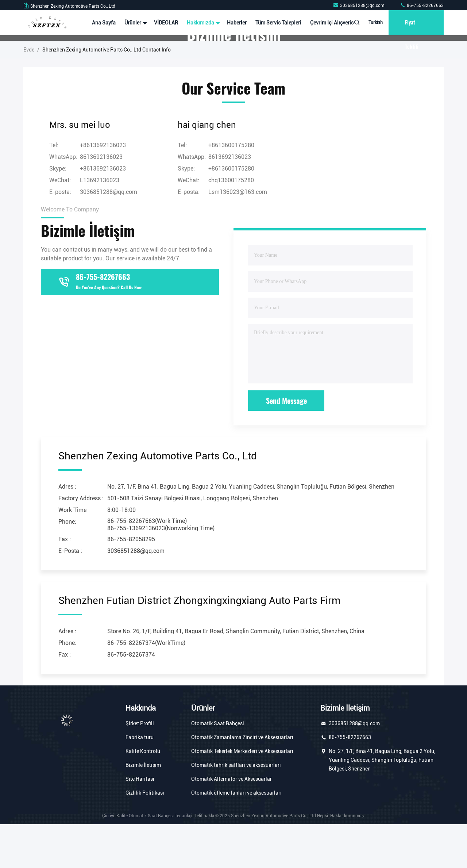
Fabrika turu (140, 781)
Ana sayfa (102, 23)
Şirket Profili (140, 767)
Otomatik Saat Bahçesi (218, 767)
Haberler (235, 23)
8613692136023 (101, 201)
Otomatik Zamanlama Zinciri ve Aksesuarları (242, 781)
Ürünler (133, 23)
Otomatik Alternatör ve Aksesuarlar (231, 823)
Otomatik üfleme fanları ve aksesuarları (236, 837)
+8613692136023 (103, 212)
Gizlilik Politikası (145, 837)
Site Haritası (140, 823)
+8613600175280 (231, 212)
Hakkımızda (201, 23)
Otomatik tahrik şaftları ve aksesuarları (236, 809)
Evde (29, 93)
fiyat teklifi (411, 27)
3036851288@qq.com (359, 5)
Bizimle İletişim (143, 809)
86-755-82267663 (422, 5)
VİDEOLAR (164, 23)
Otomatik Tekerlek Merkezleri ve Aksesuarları (242, 795)
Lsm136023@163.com (238, 236)
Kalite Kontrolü (143, 795)
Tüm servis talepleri (277, 23)
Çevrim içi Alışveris (330, 23)
